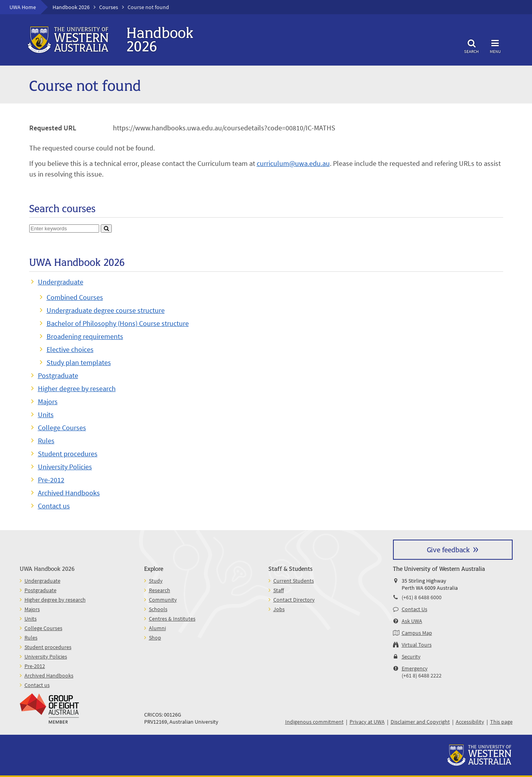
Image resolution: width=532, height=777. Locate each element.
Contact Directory (294, 600)
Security (411, 657)
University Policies (65, 467)
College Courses (62, 428)
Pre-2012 (51, 480)
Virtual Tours (417, 645)
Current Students (294, 581)
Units (46, 415)
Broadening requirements (85, 336)
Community (163, 600)
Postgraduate (58, 375)
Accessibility (470, 722)
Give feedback (448, 549)
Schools (158, 609)
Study (156, 581)
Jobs (279, 609)
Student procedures (68, 454)
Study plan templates (79, 362)
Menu (495, 45)
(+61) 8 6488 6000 (422, 597)
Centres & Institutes (172, 619)
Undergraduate (61, 282)
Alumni (157, 628)
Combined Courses (75, 297)
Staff (279, 590)
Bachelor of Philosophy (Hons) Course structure (118, 323)
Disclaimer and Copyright (420, 722)
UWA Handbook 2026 (47, 568)
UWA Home (23, 7)
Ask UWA (412, 621)
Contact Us (415, 609)
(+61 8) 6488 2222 (422, 675)
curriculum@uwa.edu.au (293, 163)
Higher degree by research (77, 388)
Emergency (415, 668)
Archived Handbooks (69, 493)
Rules (46, 441)
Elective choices (70, 349)
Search (472, 45)
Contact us (54, 506)
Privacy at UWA (367, 722)
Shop (155, 638)
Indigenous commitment (314, 722)
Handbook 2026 (71, 7)
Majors (48, 402)
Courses (109, 7)
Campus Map (417, 633)
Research (160, 590)
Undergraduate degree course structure (106, 310)
